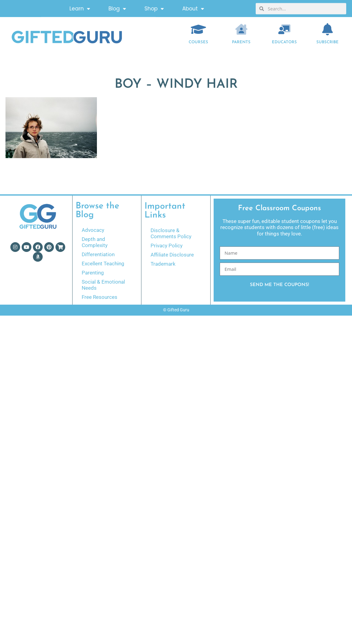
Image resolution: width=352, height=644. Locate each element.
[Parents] (241, 29)
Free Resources (100, 297)
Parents (241, 42)
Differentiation (98, 254)
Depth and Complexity (95, 242)
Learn (80, 7)
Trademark (163, 264)
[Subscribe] (327, 29)
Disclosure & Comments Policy (171, 233)
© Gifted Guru (176, 310)
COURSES (198, 42)
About (193, 7)
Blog (117, 7)
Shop (154, 7)
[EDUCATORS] (284, 29)
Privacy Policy (167, 246)
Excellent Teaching (103, 264)
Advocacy (93, 230)
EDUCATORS (284, 42)
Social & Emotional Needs (103, 285)
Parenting (93, 273)
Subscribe (327, 42)
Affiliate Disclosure (172, 255)
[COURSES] (198, 29)
